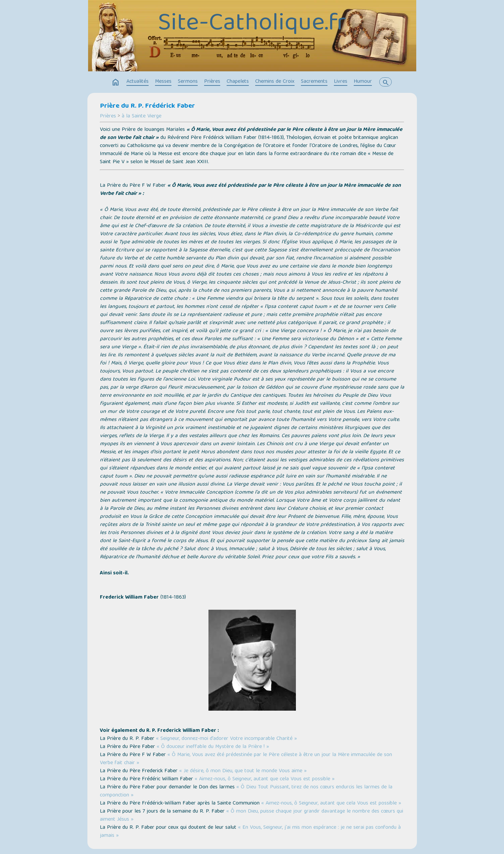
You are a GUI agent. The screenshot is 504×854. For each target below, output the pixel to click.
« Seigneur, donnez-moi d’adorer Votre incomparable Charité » (226, 739)
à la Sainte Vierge (142, 116)
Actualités (138, 82)
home (116, 82)
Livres (341, 82)
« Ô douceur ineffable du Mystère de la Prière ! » (213, 747)
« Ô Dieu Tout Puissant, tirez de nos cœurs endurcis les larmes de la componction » (246, 791)
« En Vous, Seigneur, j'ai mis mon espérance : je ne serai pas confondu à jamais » (250, 832)
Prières (212, 82)
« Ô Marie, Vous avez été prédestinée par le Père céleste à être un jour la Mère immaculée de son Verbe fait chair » (246, 759)
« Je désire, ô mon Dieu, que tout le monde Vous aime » (243, 771)
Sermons (188, 82)
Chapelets (238, 82)
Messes (163, 82)
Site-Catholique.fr (252, 24)
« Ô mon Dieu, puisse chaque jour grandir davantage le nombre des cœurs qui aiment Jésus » (251, 816)
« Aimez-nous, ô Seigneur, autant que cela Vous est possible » (265, 779)
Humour (363, 82)
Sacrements (314, 82)
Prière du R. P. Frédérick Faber (147, 106)
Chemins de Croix (275, 82)
